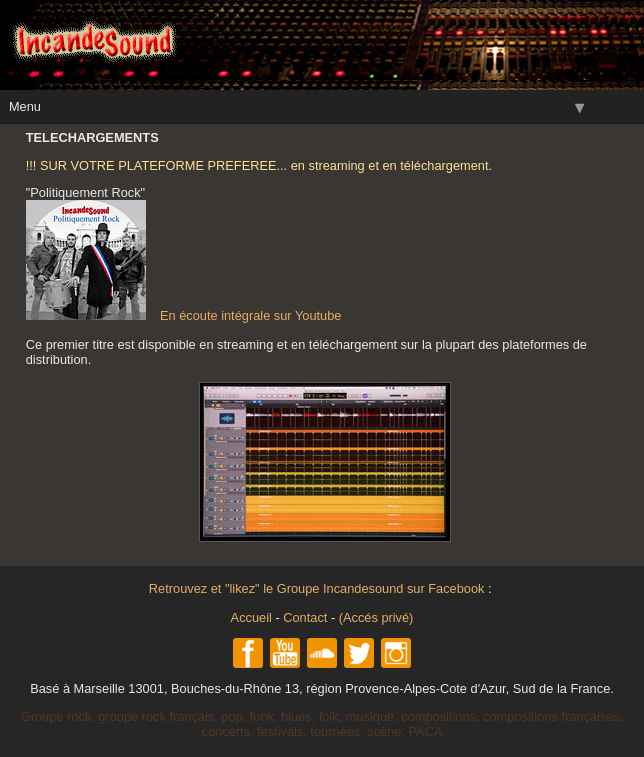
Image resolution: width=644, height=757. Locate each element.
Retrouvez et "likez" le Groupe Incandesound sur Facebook (318, 588)
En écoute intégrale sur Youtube (184, 315)
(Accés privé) (376, 617)
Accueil (251, 617)
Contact (305, 617)
